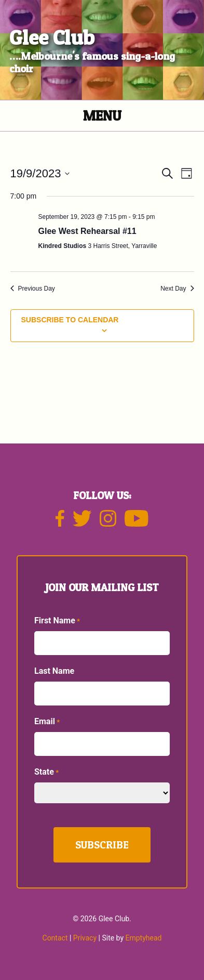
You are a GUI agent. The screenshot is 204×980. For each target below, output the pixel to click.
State (46, 772)
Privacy (85, 938)
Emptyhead (144, 938)
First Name (57, 621)
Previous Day (33, 289)
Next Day (177, 289)
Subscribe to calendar (70, 320)
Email (47, 722)
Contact (55, 938)
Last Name (54, 671)
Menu (102, 116)
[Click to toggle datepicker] (40, 173)
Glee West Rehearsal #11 (87, 231)
